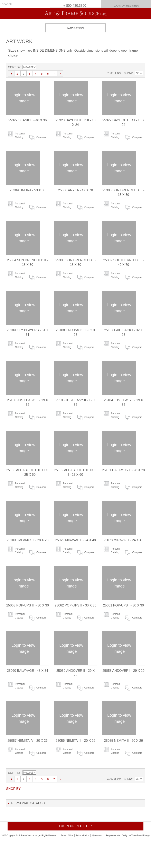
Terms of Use (67, 835)
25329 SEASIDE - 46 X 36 (28, 120)
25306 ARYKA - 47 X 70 (75, 190)
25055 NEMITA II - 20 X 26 (123, 741)
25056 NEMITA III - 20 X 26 (75, 741)
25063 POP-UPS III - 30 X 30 (28, 605)
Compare (41, 137)
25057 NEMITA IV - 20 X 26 (28, 741)
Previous (11, 73)
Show (128, 73)
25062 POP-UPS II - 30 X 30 (76, 605)
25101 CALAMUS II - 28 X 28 (124, 470)
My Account (97, 835)
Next (60, 73)
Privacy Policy (82, 835)
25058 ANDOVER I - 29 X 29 (123, 671)
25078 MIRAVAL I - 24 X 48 (123, 540)
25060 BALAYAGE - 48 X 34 (27, 671)
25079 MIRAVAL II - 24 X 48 (75, 540)
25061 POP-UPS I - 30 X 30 (124, 605)
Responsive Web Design (117, 835)
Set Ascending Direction (39, 67)
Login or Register (126, 6)
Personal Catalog (20, 135)
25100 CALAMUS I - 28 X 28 (28, 540)
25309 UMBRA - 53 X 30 (27, 190)
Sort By (14, 67)
